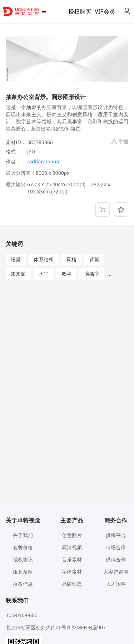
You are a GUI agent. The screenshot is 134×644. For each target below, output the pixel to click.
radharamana (43, 161)
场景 (16, 259)
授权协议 (23, 559)
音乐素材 (72, 559)
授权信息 (23, 584)
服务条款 (23, 572)
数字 (66, 274)
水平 (44, 274)
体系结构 (44, 259)
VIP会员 (105, 11)
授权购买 (80, 11)
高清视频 (72, 547)
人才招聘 (116, 584)
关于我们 (23, 535)
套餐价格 (23, 547)
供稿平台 (116, 535)
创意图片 (72, 535)
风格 (71, 259)
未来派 (18, 274)
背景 (94, 259)
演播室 (92, 274)
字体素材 (72, 572)
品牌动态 (72, 584)
